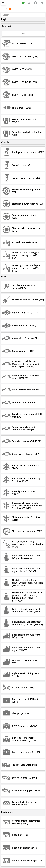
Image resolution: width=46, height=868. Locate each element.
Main (5, 9)
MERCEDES (25, 9)
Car (15, 9)
